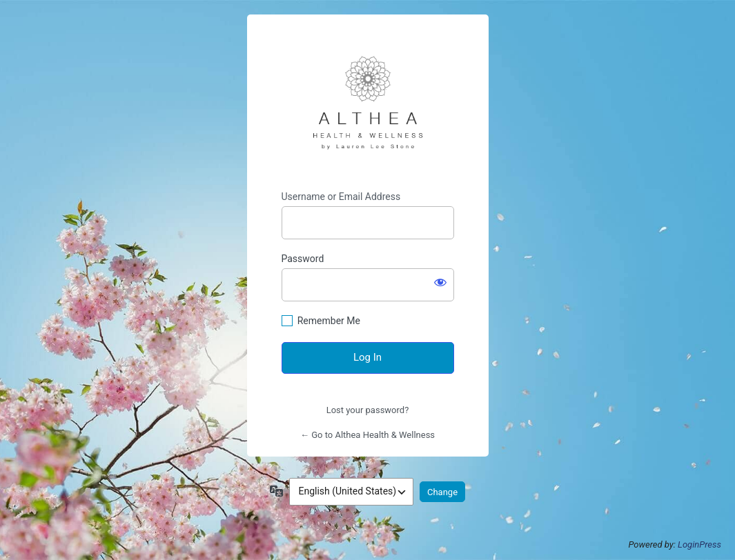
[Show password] (440, 282)
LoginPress (699, 544)
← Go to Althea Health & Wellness (367, 435)
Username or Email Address (341, 197)
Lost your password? (368, 410)
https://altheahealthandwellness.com (368, 103)
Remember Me (329, 321)
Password (303, 259)
